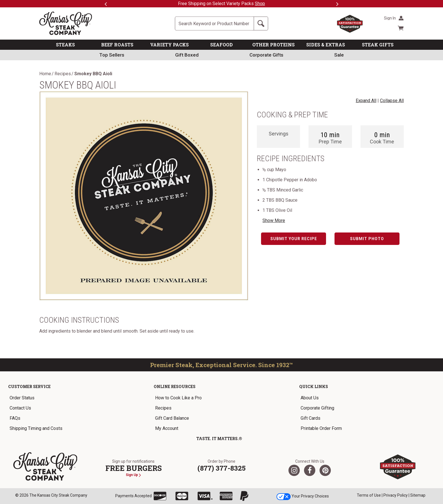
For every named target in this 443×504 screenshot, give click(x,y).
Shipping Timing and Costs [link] (36, 428)
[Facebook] (310, 470)
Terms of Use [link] (369, 495)
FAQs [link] (15, 418)
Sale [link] (339, 55)
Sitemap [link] (418, 495)
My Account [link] (167, 428)
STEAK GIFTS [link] (378, 45)
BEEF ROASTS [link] (117, 45)
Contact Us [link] (20, 408)
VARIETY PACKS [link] (169, 45)
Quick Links (314, 386)
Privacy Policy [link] (396, 495)
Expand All (366, 101)
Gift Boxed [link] (187, 55)
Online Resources (175, 386)
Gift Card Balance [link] (172, 418)
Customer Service (29, 386)
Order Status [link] (22, 398)
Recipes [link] (163, 408)
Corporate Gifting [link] (317, 408)
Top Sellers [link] (112, 55)
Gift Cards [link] (310, 418)
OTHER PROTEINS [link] (273, 45)
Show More (274, 220)
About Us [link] (310, 398)
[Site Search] (214, 24)
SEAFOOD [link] (221, 45)
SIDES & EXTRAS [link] (326, 45)
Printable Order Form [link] (321, 428)
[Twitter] (294, 470)
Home (45, 74)
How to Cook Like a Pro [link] (178, 398)
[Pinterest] (325, 470)
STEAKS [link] (65, 45)
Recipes (63, 74)
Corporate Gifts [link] (266, 55)
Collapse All (392, 101)
